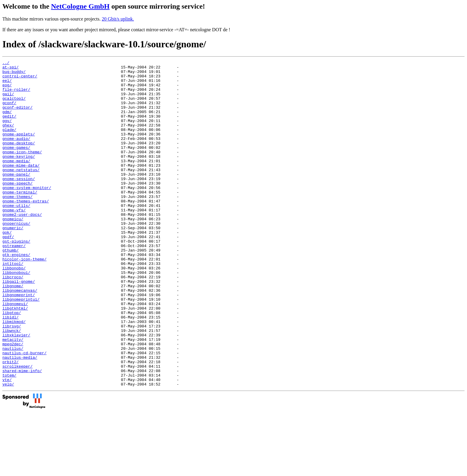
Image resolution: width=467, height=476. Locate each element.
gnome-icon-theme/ (22, 171)
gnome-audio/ (16, 154)
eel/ (7, 85)
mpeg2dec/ (13, 401)
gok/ (7, 267)
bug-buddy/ (14, 74)
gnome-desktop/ (19, 160)
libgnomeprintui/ (21, 347)
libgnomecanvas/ (20, 337)
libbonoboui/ (16, 315)
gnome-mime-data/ (21, 187)
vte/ (7, 444)
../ (6, 63)
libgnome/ (13, 331)
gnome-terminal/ (20, 219)
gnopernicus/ (16, 256)
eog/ (7, 90)
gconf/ (9, 112)
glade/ (9, 144)
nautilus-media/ (20, 417)
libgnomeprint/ (19, 342)
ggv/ (7, 133)
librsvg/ (12, 380)
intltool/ (13, 305)
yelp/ (8, 449)
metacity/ (13, 396)
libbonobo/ (14, 310)
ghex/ (8, 138)
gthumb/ (11, 288)
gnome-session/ (19, 203)
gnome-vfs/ (14, 240)
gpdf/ (8, 272)
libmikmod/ (14, 374)
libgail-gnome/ (19, 326)
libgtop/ (12, 363)
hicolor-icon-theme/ (24, 299)
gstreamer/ (14, 283)
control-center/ (20, 79)
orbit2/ (11, 422)
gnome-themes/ (17, 224)
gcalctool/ (14, 106)
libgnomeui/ (15, 353)
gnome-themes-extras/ (26, 230)
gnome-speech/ (17, 208)
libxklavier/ (16, 390)
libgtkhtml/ (15, 358)
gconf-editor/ (17, 117)
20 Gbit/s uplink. (118, 19)
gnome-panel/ (16, 197)
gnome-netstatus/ (21, 192)
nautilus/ (13, 406)
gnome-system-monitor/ (27, 213)
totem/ (9, 438)
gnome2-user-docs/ (22, 246)
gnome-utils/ (16, 235)
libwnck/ (12, 385)
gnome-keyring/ (19, 176)
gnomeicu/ (13, 251)
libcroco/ (13, 321)
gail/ (8, 101)
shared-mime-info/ (22, 433)
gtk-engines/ (16, 294)
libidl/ (11, 369)
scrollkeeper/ (17, 428)
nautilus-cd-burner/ (24, 412)
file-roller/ (16, 96)
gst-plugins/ (16, 278)
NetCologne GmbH (80, 6)
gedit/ (9, 128)
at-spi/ (11, 69)
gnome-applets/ (19, 149)
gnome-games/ (16, 165)
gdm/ (7, 122)
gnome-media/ (16, 181)
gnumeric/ (13, 262)
